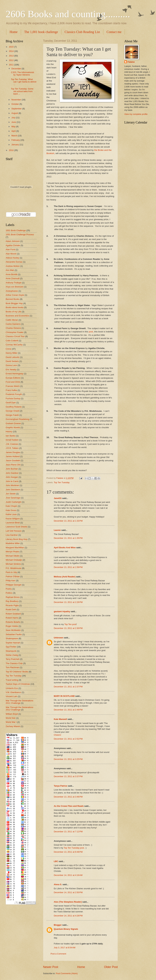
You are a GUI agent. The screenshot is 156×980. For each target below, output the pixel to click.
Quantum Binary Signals (66, 929)
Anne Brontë (12, 274)
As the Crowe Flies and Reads (69, 806)
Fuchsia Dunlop (13, 398)
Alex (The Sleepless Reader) (68, 902)
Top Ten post (70, 624)
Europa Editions (13, 378)
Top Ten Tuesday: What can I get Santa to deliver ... (24, 82)
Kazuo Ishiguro (13, 519)
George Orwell (12, 411)
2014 (12, 51)
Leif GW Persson (14, 531)
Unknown (58, 638)
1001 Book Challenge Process (20, 235)
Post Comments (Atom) (67, 973)
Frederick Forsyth (14, 394)
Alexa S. (58, 884)
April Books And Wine (65, 548)
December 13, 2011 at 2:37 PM (68, 687)
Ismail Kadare (12, 440)
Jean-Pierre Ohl (13, 465)
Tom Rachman (12, 667)
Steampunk (11, 651)
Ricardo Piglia (12, 605)
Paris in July (11, 572)
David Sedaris (12, 361)
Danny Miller (12, 353)
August (15, 113)
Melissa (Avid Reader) (65, 577)
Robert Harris (12, 618)
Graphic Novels (13, 427)
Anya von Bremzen (15, 287)
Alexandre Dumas (14, 262)
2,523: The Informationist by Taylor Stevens (22, 74)
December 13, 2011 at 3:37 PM (68, 776)
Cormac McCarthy (14, 345)
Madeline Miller (13, 543)
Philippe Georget (13, 585)
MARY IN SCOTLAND (65, 696)
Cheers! (57, 735)
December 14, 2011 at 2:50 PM (68, 892)
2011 (12, 65)
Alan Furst (10, 249)
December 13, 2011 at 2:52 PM (68, 739)
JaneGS (58, 498)
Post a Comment (58, 954)
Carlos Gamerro (13, 324)
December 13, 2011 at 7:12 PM (68, 832)
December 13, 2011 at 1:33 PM (68, 521)
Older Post (111, 967)
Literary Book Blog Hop (16, 539)
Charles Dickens (13, 328)
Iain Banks (11, 436)
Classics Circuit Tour (15, 336)
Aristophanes (12, 291)
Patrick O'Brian (13, 576)
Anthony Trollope (14, 283)
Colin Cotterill (12, 341)
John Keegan (12, 477)
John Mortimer (12, 485)
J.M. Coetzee (12, 444)
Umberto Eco (12, 688)
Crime (8, 349)
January (15, 145)
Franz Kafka (11, 390)
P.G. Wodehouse (13, 568)
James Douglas (13, 452)
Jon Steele (11, 494)
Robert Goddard (13, 614)
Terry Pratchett (13, 659)
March (15, 136)
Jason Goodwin (13, 460)
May (14, 126)
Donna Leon (11, 365)
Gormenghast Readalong (17, 419)
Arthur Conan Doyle (15, 295)
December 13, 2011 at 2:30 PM (68, 628)
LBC (56, 861)
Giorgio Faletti (12, 415)
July (13, 118)
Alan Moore (11, 254)
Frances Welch (13, 386)
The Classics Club (14, 663)
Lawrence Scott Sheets (16, 527)
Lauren (57, 530)
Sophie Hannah (13, 643)
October (15, 104)
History (9, 432)
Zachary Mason (13, 726)
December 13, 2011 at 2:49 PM (68, 710)
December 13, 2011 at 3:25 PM (68, 759)
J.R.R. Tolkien (12, 448)
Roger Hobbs (12, 626)
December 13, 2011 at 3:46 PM (68, 797)
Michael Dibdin (13, 556)
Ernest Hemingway (14, 374)
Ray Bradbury (12, 601)
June (14, 122)
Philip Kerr (10, 581)
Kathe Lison (11, 514)
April (14, 131)
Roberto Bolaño (13, 622)
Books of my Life (13, 312)
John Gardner (12, 473)
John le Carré (12, 481)
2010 (12, 150)
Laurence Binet (13, 523)
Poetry (9, 589)
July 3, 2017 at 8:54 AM (65, 948)
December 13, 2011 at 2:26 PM (68, 602)
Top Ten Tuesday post (74, 848)
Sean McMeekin (13, 630)
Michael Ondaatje (14, 560)
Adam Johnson (13, 241)
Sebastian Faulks (14, 634)
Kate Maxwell (60, 719)
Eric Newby (11, 370)
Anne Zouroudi (13, 278)
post (91, 332)
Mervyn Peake (12, 552)
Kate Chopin (11, 506)
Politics (9, 593)
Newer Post (51, 967)
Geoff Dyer (11, 403)
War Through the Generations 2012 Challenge (19, 708)
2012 (12, 60)
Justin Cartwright (13, 502)
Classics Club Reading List (82, 32)
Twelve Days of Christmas (18, 684)
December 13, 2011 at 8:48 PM (68, 852)
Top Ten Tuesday (62, 482)
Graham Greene (13, 423)
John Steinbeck (13, 490)
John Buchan (12, 469)
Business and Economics (17, 316)
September (17, 109)
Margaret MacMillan (15, 548)
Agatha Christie (13, 245)
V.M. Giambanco (13, 692)
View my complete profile (136, 114)
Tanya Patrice (61, 786)
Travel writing (12, 680)
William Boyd (12, 714)
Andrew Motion (13, 266)
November (16, 100)
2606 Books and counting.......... (68, 14)
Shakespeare (12, 638)
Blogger (58, 925)
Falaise (131, 62)
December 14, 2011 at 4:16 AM (68, 875)
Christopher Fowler (15, 332)
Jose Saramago (13, 498)
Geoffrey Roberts (14, 407)
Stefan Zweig (12, 655)
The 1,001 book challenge (41, 32)
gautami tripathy (62, 611)
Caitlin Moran (12, 320)
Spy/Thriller (11, 647)
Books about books (15, 307)
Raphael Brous (13, 597)
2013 (12, 56)
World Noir (11, 718)
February (16, 140)
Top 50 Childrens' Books (17, 672)
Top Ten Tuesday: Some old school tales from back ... (22, 91)
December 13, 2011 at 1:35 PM (68, 538)
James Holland (13, 456)
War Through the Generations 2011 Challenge (19, 702)
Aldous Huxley (12, 258)
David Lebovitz (13, 357)
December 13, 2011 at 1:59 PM (68, 567)
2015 (12, 47)
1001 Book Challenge (16, 230)
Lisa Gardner (12, 535)
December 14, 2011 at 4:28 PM (68, 916)
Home (14, 32)
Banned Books (13, 299)
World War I (11, 722)
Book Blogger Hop (14, 303)
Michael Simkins (13, 564)
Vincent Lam (11, 696)
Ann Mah (10, 270)
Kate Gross (11, 510)
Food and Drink (13, 382)
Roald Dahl (11, 609)
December (16, 69)
